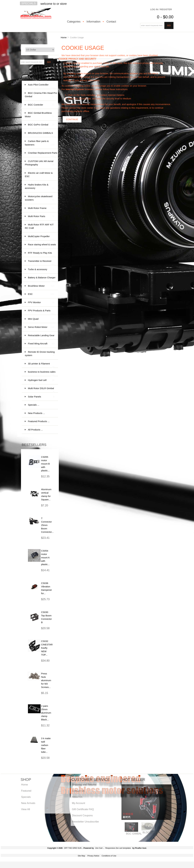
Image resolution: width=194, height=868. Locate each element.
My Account (78, 803)
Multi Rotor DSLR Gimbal (41, 390)
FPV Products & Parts (41, 312)
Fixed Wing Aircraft (41, 344)
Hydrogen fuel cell (41, 380)
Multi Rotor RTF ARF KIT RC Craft (40, 227)
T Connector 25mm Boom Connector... (47, 525)
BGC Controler (41, 105)
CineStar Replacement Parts (43, 154)
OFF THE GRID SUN (73, 848)
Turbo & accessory (41, 269)
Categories (74, 22)
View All (26, 809)
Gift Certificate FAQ (83, 809)
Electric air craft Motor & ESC (40, 175)
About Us (77, 797)
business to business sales (42, 373)
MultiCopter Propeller (41, 238)
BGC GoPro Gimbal (41, 125)
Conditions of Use (109, 856)
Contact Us (78, 791)
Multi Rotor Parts (41, 216)
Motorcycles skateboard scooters (40, 198)
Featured (26, 791)
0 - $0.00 (165, 17)
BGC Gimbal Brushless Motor (40, 115)
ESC (41, 294)
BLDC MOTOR (151, 832)
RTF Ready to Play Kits (41, 254)
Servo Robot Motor (41, 327)
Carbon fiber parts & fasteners (40, 143)
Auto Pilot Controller (41, 86)
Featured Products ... (39, 421)
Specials (29, 3)
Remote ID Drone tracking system (40, 354)
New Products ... (36, 413)
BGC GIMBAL (134, 834)
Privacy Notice (93, 856)
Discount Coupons (82, 815)
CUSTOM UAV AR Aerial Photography (40, 163)
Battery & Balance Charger (42, 279)
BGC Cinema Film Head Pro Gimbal (41, 95)
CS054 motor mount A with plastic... (45, 558)
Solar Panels (41, 397)
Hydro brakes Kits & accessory (40, 187)
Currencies (34, 40)
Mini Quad (41, 319)
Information (94, 22)
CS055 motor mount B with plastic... (45, 464)
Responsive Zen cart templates (118, 848)
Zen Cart (99, 848)
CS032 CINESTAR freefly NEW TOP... (47, 648)
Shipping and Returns (84, 785)
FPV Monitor (41, 302)
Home (64, 37)
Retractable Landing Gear (41, 337)
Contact (111, 22)
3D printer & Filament (41, 365)
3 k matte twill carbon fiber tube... (46, 745)
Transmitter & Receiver (41, 263)
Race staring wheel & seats (42, 246)
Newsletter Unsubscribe (85, 822)
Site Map (81, 856)
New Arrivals (28, 803)
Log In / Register (161, 9)
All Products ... (35, 430)
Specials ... (34, 405)
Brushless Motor (41, 286)
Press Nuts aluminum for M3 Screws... (46, 680)
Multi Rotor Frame (41, 208)
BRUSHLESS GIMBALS (41, 134)
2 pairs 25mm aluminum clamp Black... (46, 713)
